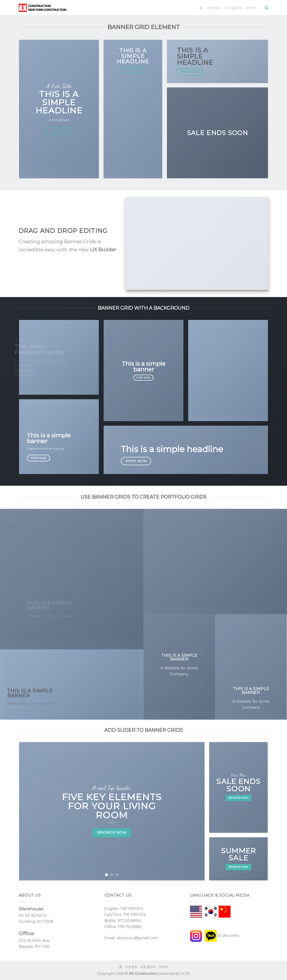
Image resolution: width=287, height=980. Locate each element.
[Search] (267, 8)
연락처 (251, 8)
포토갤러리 (234, 8)
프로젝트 (214, 8)
